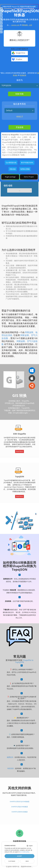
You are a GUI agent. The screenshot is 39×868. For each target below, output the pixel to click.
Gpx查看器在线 (11, 163)
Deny (27, 861)
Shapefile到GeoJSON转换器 (20, 802)
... (20, 190)
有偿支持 (11, 768)
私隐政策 (23, 75)
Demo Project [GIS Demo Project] (29, 177)
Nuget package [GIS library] (10, 177)
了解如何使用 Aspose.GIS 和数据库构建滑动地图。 (19, 6)
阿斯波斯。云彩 (27, 25)
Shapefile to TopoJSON (24, 661)
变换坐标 (13, 169)
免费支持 (10, 757)
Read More (19, 451)
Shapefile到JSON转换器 (19, 807)
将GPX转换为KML (27, 163)
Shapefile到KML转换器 (20, 812)
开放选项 (20, 127)
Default (9, 110)
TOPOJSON (6, 85)
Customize (12, 861)
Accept (19, 856)
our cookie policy (25, 852)
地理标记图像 (25, 169)
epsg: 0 (20, 116)
